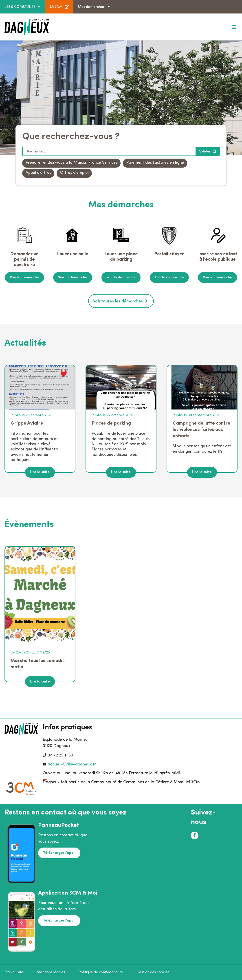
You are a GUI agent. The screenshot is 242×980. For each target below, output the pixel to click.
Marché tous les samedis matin (38, 664)
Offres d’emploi (74, 173)
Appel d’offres (38, 173)
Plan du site (14, 972)
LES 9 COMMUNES (20, 7)
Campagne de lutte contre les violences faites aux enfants (201, 430)
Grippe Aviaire (27, 423)
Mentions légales (51, 972)
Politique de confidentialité (101, 972)
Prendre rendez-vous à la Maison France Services (71, 163)
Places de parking (111, 423)
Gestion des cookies (153, 972)
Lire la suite (40, 472)
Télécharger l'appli (59, 853)
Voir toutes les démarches (118, 301)
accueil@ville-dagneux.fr (72, 764)
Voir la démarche (24, 277)
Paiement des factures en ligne (155, 163)
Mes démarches (92, 7)
